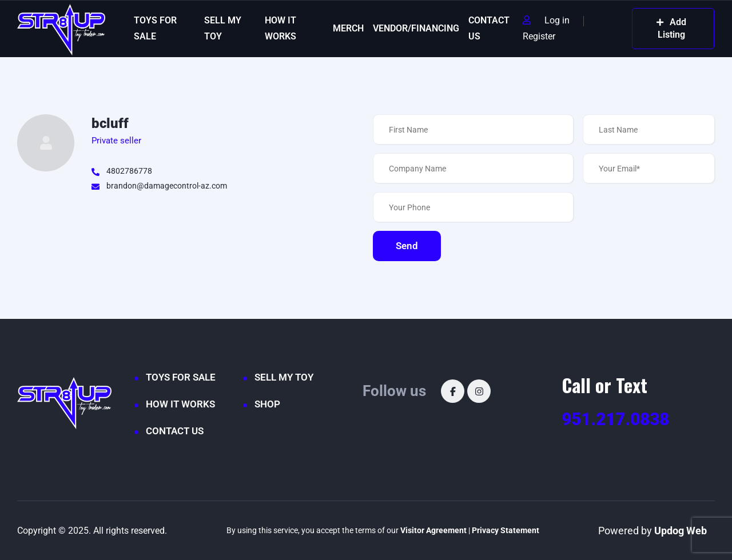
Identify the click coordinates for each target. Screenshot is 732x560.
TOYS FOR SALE (155, 28)
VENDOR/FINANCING (416, 28)
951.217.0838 (615, 419)
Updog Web (681, 531)
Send (407, 246)
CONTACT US (489, 28)
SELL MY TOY (223, 28)
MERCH (348, 28)
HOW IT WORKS (281, 28)
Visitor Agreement (433, 530)
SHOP (267, 404)
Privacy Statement (506, 530)
